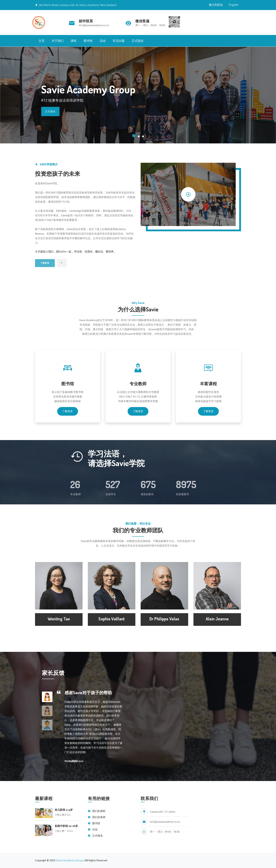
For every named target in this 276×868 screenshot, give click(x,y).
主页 (42, 41)
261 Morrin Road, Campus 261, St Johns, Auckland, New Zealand (76, 5)
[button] (134, 136)
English (234, 5)
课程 (74, 41)
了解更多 (68, 411)
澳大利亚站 (216, 5)
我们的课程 (97, 811)
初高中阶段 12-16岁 (66, 826)
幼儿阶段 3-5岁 (64, 810)
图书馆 (88, 41)
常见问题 (119, 41)
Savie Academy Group (69, 860)
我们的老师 (97, 817)
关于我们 (58, 41)
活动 (103, 41)
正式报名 (138, 41)
